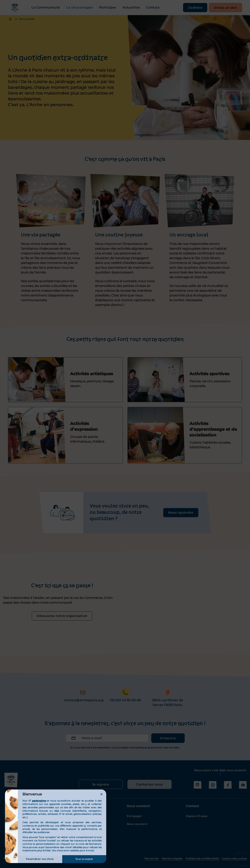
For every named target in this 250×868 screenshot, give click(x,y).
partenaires (39, 801)
